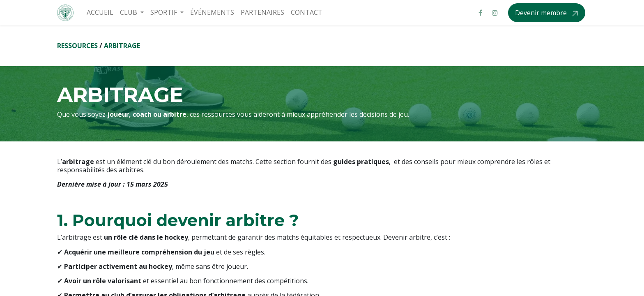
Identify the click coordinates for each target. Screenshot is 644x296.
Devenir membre (542, 13)
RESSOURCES (77, 46)
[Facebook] (480, 13)
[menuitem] (100, 13)
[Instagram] (495, 13)
